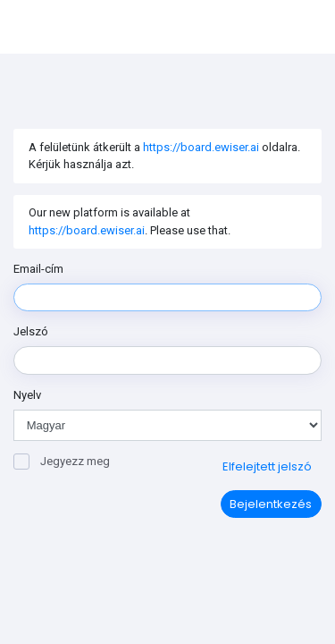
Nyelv (27, 395)
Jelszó (31, 331)
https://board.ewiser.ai (201, 147)
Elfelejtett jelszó (267, 466)
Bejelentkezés (271, 504)
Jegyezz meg (62, 461)
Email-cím (38, 269)
